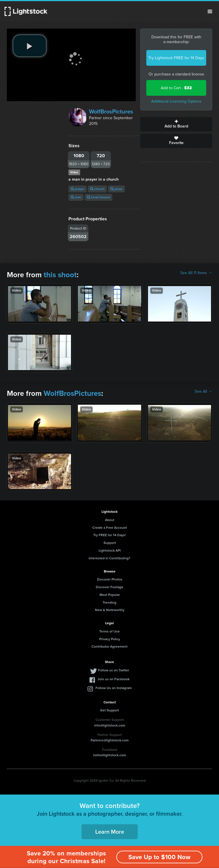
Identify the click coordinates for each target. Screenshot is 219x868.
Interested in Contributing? (109, 558)
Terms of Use (109, 631)
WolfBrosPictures (111, 111)
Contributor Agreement (109, 646)
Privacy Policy (110, 639)
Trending (109, 602)
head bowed (99, 197)
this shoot (60, 275)
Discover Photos (110, 579)
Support (110, 543)
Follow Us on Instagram (114, 688)
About (110, 520)
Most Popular (110, 595)
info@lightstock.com (110, 725)
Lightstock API (110, 550)
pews (116, 189)
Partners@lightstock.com (110, 740)
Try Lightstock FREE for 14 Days (176, 58)
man (76, 197)
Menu (210, 11)
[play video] (30, 46)
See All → (203, 392)
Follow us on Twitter (114, 670)
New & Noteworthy (110, 610)
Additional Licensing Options (176, 101)
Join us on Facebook (113, 679)
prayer (78, 189)
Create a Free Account (110, 528)
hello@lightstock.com (110, 755)
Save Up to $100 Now (159, 857)
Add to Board (176, 124)
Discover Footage (109, 587)
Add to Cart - (176, 88)
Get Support (109, 710)
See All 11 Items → (196, 273)
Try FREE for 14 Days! (109, 535)
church (97, 189)
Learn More (110, 832)
